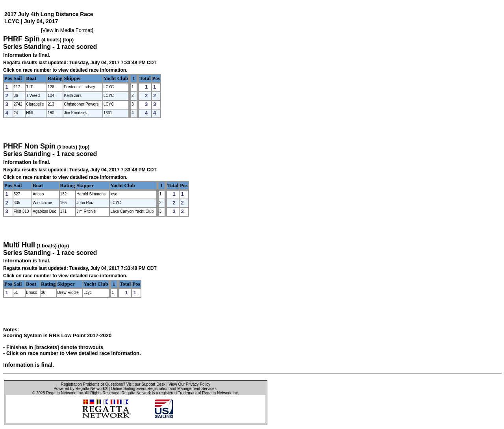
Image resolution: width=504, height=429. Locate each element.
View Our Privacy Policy (189, 384)
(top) (68, 40)
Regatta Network (61, 393)
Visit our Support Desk (146, 384)
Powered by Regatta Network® (81, 389)
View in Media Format (67, 30)
